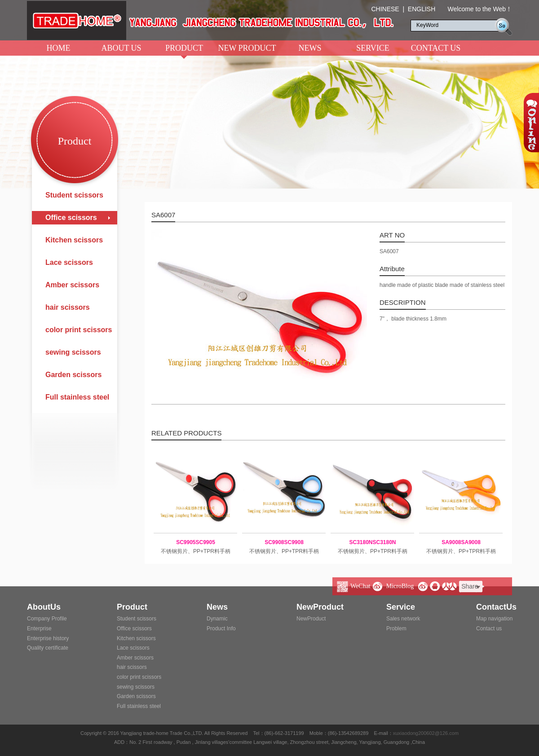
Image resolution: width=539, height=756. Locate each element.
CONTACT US (436, 48)
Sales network (403, 619)
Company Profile (47, 619)
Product (132, 607)
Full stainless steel (77, 397)
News (217, 607)
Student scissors (74, 195)
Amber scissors (72, 285)
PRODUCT (184, 50)
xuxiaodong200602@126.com (426, 733)
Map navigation (494, 619)
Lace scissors (69, 262)
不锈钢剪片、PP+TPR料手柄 (196, 546)
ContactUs (496, 607)
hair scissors (68, 307)
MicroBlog (400, 586)
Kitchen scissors (74, 240)
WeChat (360, 586)
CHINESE (385, 9)
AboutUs (44, 607)
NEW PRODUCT (247, 48)
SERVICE (373, 48)
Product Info (221, 629)
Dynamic (217, 619)
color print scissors (79, 330)
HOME (59, 48)
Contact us (489, 629)
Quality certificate (48, 648)
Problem (396, 629)
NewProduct (320, 607)
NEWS (310, 48)
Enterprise (39, 629)
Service (401, 607)
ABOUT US (121, 48)
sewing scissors (73, 352)
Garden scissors (73, 375)
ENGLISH (422, 9)
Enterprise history (48, 638)
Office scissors (71, 218)
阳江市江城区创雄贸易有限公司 (211, 20)
